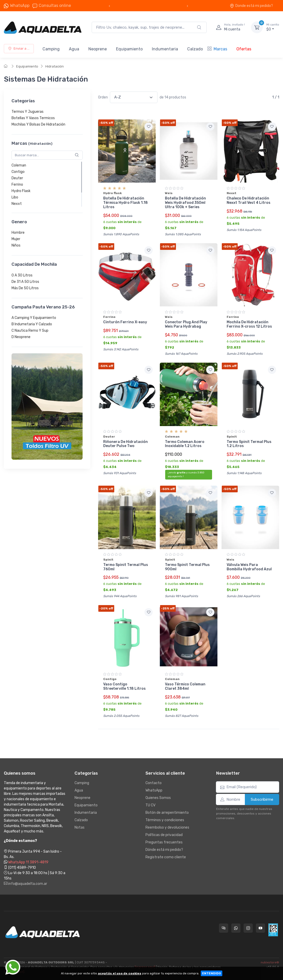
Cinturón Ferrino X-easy (125, 322)
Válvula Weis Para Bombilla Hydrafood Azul (249, 567)
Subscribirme (262, 799)
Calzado (195, 49)
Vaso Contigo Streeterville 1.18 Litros (124, 686)
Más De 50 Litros (25, 288)
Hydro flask (112, 193)
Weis (169, 193)
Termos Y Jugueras (28, 112)
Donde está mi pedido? (251, 6)
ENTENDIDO (212, 973)
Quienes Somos (158, 798)
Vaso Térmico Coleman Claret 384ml (185, 686)
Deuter (17, 178)
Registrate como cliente (166, 857)
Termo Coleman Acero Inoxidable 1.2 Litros (185, 444)
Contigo (18, 172)
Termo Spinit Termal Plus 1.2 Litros (249, 444)
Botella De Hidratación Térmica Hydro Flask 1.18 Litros (125, 203)
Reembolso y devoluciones (167, 827)
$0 (273, 27)
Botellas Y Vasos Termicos (33, 118)
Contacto (154, 783)
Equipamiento (129, 49)
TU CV (150, 805)
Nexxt (17, 204)
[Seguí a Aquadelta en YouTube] (260, 928)
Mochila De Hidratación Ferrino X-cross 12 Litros (249, 324)
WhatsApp (20, 5)
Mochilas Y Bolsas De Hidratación (38, 125)
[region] (47, 118)
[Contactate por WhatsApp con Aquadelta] (236, 928)
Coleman (19, 165)
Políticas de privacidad (164, 835)
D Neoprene (21, 337)
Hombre (18, 233)
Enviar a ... (19, 48)
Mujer (16, 239)
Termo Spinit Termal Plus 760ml (126, 567)
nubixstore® (270, 962)
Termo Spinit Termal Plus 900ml (187, 567)
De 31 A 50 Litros (25, 282)
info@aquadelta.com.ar (25, 884)
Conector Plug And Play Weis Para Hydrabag (186, 324)
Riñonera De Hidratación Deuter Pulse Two (125, 444)
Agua (74, 49)
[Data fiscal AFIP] (273, 930)
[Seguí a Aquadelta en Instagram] (248, 928)
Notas (80, 827)
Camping (51, 49)
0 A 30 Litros (22, 275)
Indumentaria (165, 49)
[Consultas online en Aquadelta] (224, 928)
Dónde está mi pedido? (164, 850)
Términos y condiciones (165, 820)
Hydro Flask (21, 191)
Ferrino (17, 185)
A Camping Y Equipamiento (34, 318)
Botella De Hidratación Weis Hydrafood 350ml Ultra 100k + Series (185, 203)
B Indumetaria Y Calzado (32, 324)
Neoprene (98, 49)
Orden (103, 97)
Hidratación (55, 66)
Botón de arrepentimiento (167, 813)
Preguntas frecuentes (164, 842)
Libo (15, 197)
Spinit (232, 437)
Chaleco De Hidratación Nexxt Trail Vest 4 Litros (249, 201)
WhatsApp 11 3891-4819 (28, 862)
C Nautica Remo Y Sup (30, 331)
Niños (16, 246)
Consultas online (52, 6)
